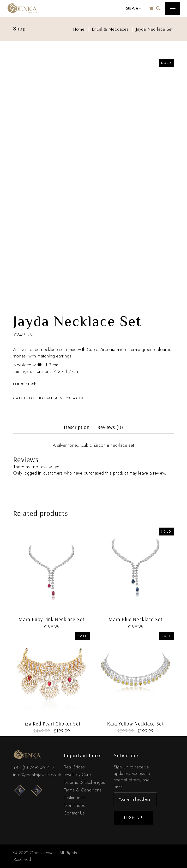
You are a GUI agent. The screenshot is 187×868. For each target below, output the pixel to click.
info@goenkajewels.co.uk (37, 775)
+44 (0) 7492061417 (34, 767)
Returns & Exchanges (84, 782)
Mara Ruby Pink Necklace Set (51, 619)
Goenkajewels (43, 853)
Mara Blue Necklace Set (136, 619)
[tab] (77, 429)
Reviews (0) (110, 427)
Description (77, 427)
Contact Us (74, 813)
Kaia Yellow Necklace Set (135, 724)
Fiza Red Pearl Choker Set (51, 724)
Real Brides (74, 767)
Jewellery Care (77, 775)
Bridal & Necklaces (62, 398)
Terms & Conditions (83, 790)
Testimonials (75, 798)
